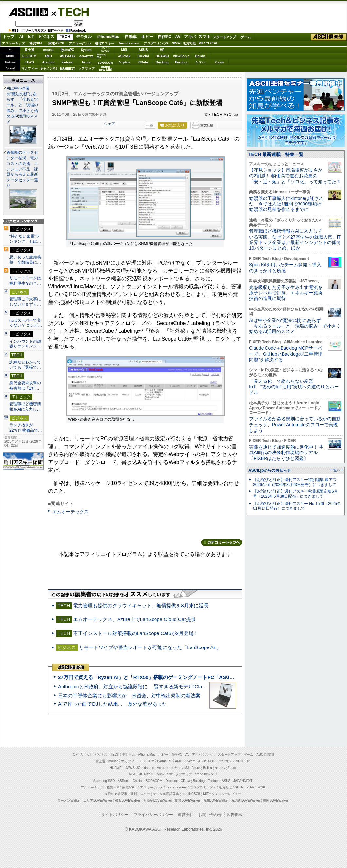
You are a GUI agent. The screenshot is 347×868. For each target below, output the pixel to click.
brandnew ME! (106, 69)
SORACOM (154, 781)
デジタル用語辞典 (166, 794)
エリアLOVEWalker (98, 800)
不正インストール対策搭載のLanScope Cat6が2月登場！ (136, 633)
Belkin (200, 56)
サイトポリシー (115, 815)
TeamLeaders (129, 43)
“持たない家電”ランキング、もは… (25, 239)
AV (178, 37)
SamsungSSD (101, 56)
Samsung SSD (104, 781)
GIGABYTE (86, 56)
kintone (67, 62)
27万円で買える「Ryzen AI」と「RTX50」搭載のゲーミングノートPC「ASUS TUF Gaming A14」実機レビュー (183, 677)
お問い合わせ (210, 815)
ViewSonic (181, 56)
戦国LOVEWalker (275, 800)
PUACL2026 (208, 43)
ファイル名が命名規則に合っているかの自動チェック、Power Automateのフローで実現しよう (295, 425)
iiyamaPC (67, 50)
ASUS (143, 50)
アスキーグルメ (80, 43)
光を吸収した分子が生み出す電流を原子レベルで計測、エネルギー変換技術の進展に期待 (286, 293)
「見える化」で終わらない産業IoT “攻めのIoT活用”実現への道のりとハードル (294, 387)
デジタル (84, 37)
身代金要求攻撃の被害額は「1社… (25, 386)
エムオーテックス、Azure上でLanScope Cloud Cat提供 (134, 619)
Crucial (143, 56)
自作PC (164, 37)
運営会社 (186, 815)
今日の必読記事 (116, 794)
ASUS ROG (67, 56)
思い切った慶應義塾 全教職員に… (25, 260)
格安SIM (36, 43)
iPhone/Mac (108, 37)
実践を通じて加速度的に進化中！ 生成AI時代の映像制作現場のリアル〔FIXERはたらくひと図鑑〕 (286, 453)
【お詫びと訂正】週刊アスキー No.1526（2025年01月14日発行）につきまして (297, 506)
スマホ (204, 37)
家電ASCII (56, 43)
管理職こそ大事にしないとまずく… (25, 302)
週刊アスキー (104, 43)
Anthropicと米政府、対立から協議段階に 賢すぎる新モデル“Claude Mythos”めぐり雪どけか (161, 687)
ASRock (124, 56)
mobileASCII (191, 794)
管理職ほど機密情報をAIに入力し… (25, 407)
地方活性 (190, 43)
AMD (48, 56)
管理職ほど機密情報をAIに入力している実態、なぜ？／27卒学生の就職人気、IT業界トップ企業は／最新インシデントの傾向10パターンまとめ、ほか (295, 239)
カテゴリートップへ (222, 542)
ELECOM (29, 56)
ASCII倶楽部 (329, 37)
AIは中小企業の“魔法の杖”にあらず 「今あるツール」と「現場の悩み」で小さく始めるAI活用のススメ (22, 105)
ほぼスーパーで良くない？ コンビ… (26, 323)
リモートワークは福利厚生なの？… (25, 281)
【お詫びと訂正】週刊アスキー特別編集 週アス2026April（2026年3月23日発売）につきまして (295, 482)
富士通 (29, 50)
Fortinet (181, 62)
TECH (71, 12)
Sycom (86, 50)
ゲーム (246, 37)
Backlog (162, 62)
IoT (31, 37)
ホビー (147, 37)
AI (21, 37)
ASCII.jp (28, 12)
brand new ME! (206, 774)
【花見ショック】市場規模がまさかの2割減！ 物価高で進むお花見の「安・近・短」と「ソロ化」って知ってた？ (295, 176)
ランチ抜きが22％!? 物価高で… (26, 428)
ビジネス (46, 37)
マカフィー (29, 69)
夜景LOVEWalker (187, 800)
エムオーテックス (70, 512)
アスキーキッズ (13, 43)
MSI (124, 50)
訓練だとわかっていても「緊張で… (25, 365)
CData (143, 62)
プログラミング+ (156, 43)
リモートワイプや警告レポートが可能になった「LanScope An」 (150, 647)
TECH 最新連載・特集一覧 (276, 154)
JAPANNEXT (67, 69)
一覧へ (335, 470)
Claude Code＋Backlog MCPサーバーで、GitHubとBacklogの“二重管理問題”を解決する (286, 354)
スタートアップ (224, 37)
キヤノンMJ (48, 69)
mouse (48, 50)
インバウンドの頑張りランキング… (25, 344)
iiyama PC (165, 761)
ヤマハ (200, 62)
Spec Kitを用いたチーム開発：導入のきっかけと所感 (285, 267)
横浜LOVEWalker (128, 800)
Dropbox (124, 62)
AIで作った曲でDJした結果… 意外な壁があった (112, 704)
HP (162, 50)
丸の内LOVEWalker (246, 800)
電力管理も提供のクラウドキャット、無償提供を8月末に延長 (141, 605)
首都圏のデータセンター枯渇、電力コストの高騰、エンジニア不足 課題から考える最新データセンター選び (22, 169)
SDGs (176, 43)
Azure (86, 62)
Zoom (219, 62)
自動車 (131, 37)
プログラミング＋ (203, 787)
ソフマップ (86, 69)
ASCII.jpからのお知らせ (270, 470)
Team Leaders (176, 787)
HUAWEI (162, 56)
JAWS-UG (133, 768)
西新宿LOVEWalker (158, 800)
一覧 (150, 125)
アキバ (190, 37)
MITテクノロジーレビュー (222, 794)
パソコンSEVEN (105, 50)
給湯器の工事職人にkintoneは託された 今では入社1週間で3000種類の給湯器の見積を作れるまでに (286, 204)
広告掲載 (235, 815)
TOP (74, 755)
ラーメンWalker (69, 800)
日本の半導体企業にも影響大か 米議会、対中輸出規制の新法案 (129, 695)
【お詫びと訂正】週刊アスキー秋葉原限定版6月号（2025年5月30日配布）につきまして (295, 494)
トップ (9, 37)
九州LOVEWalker (216, 800)
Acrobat (48, 62)
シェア (110, 124)
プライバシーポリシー (153, 815)
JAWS (29, 62)
